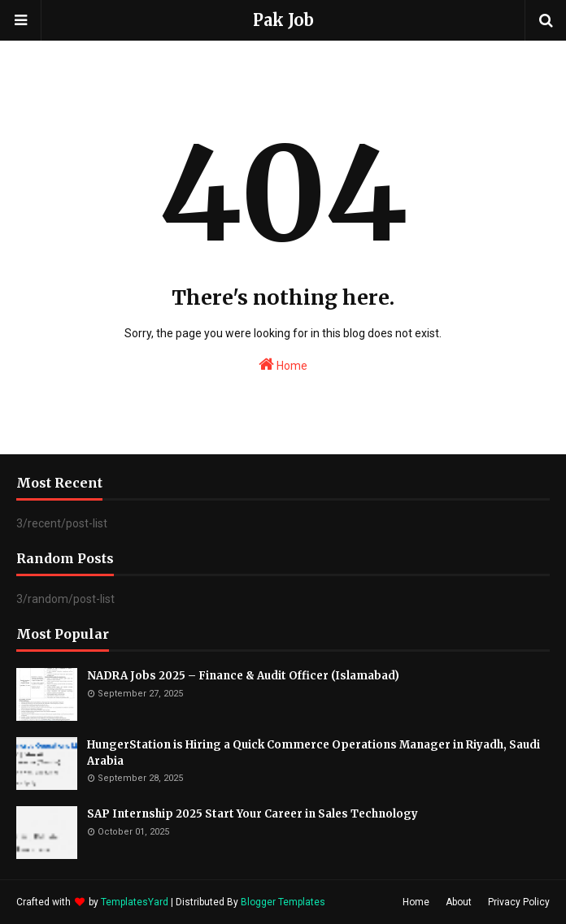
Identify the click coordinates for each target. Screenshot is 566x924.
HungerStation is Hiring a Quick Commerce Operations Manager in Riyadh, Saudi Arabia (313, 753)
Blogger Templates (283, 902)
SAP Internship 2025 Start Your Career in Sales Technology (253, 814)
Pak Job (283, 20)
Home (283, 364)
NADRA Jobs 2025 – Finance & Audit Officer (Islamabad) (243, 676)
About (459, 902)
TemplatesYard (135, 902)
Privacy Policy (519, 902)
